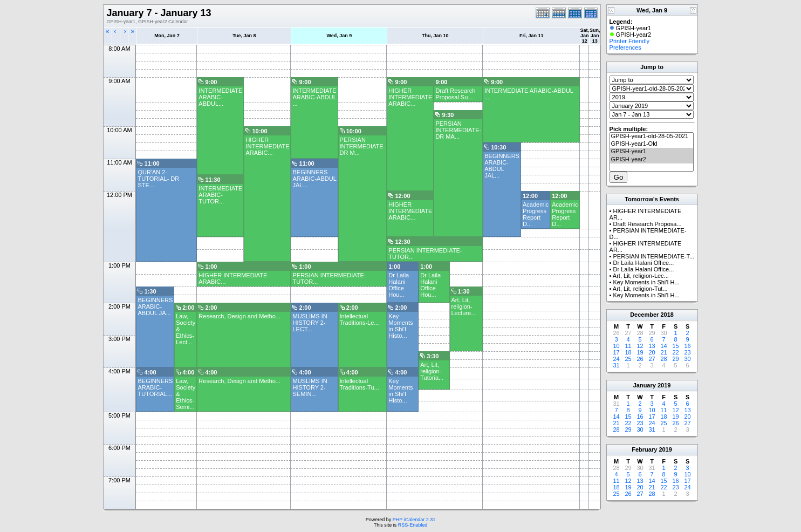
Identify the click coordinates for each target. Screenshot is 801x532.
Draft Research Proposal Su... (455, 94)
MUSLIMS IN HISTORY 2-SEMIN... (310, 387)
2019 (664, 385)
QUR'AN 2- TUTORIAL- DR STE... (158, 179)
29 (675, 359)
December (644, 315)
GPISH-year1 (652, 152)
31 (616, 365)
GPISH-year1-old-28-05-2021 (652, 137)
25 (628, 359)
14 (663, 346)
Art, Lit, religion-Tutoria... (432, 371)
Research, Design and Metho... (239, 316)
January (645, 385)
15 (675, 346)
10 (616, 346)
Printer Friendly (630, 41)
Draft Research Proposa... (647, 224)
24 (616, 359)
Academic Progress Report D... (536, 214)
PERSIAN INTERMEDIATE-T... (653, 256)
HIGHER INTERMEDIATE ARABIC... (410, 97)
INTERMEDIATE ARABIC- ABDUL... (220, 97)
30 (687, 359)
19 (640, 352)
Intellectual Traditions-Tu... (360, 384)
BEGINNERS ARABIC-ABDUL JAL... (502, 166)
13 (652, 346)
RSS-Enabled (413, 525)
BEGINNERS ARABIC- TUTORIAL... (155, 387)
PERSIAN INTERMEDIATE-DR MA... (458, 130)
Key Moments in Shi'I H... (646, 282)
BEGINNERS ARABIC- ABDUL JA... (155, 306)
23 (687, 352)
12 (640, 346)
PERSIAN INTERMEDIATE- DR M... (363, 146)
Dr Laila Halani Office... (643, 263)
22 (675, 352)
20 (652, 352)
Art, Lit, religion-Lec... (641, 276)
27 (652, 359)
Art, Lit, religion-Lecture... (464, 306)
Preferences (625, 47)
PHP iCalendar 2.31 (414, 520)
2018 (667, 315)
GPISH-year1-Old (652, 144)
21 (663, 352)
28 (663, 359)
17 (616, 352)
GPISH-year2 (652, 160)
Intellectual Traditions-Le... (360, 319)
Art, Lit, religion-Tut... (640, 289)
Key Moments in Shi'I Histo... (400, 326)
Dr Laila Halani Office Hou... (399, 285)
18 (628, 352)
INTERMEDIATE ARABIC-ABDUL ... (314, 97)
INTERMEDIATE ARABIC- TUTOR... (220, 195)
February (644, 449)
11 (628, 346)
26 (640, 359)
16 (687, 346)
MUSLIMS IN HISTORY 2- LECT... (310, 323)
